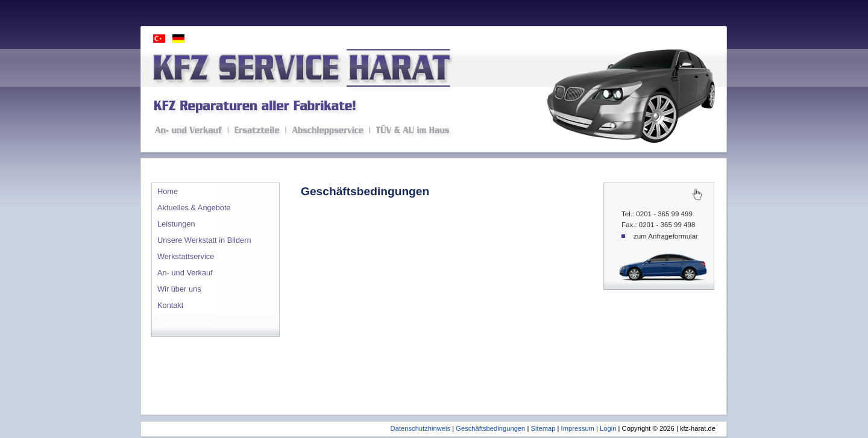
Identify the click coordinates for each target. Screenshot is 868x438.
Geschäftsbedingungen (490, 428)
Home (168, 191)
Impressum (578, 428)
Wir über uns (179, 289)
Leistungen (176, 224)
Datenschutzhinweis (421, 428)
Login (608, 428)
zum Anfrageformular (666, 236)
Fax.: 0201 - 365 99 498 (658, 225)
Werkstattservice (186, 256)
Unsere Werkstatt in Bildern (204, 240)
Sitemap (543, 428)
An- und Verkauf (185, 273)
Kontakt (170, 305)
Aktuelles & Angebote (194, 208)
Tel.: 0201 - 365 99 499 (657, 214)
